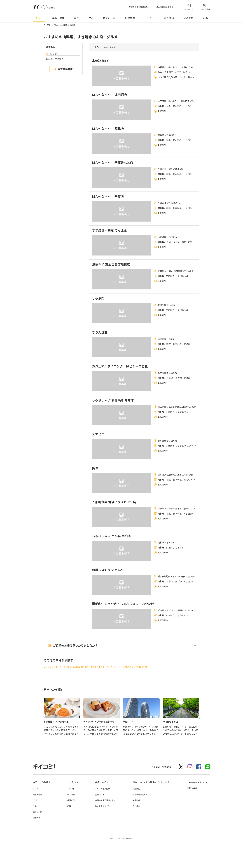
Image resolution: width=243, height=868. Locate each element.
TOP (49, 26)
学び (77, 19)
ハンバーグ (116, 694)
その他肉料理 (148, 694)
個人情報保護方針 (138, 822)
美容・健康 (58, 19)
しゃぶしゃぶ (50, 694)
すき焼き (73, 26)
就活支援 (188, 19)
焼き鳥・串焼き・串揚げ (97, 694)
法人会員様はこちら (165, 7)
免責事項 (134, 827)
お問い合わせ (190, 815)
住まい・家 (109, 19)
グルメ (39, 19)
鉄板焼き (79, 694)
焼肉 (71, 694)
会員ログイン (99, 822)
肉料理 (64, 26)
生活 (91, 19)
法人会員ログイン (101, 833)
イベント (150, 19)
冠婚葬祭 (130, 19)
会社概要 (134, 833)
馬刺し (136, 694)
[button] (44, 738)
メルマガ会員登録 (101, 816)
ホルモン (127, 694)
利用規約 (134, 816)
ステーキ (63, 694)
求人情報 (169, 19)
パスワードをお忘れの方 (195, 809)
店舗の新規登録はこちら (139, 7)
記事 (205, 19)
